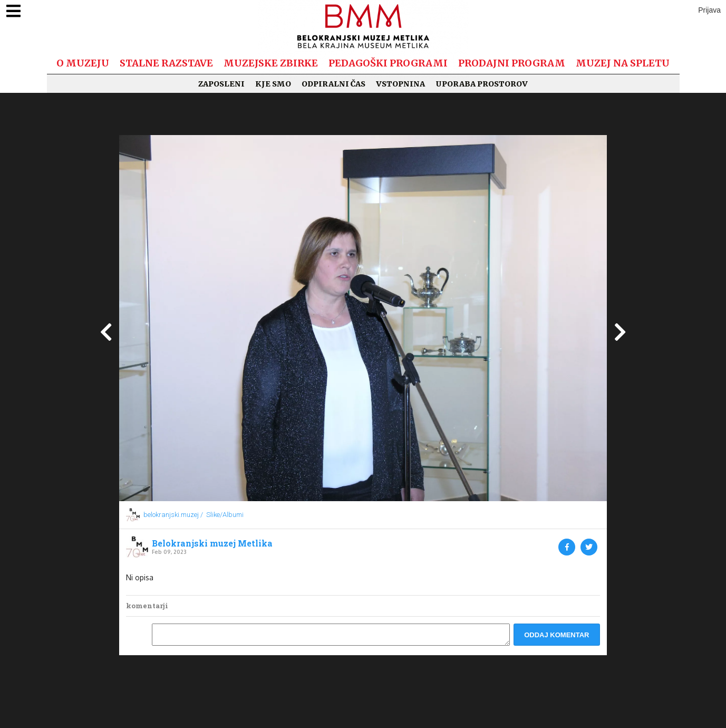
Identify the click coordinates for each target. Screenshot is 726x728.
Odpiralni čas (333, 84)
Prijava (709, 10)
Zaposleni (221, 84)
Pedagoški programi (388, 63)
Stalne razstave (166, 63)
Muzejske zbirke (271, 63)
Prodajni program (512, 63)
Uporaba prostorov (482, 84)
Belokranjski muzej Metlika (212, 543)
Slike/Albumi (225, 515)
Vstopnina (400, 84)
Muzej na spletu (623, 63)
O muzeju (83, 63)
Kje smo (273, 84)
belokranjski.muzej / (173, 515)
